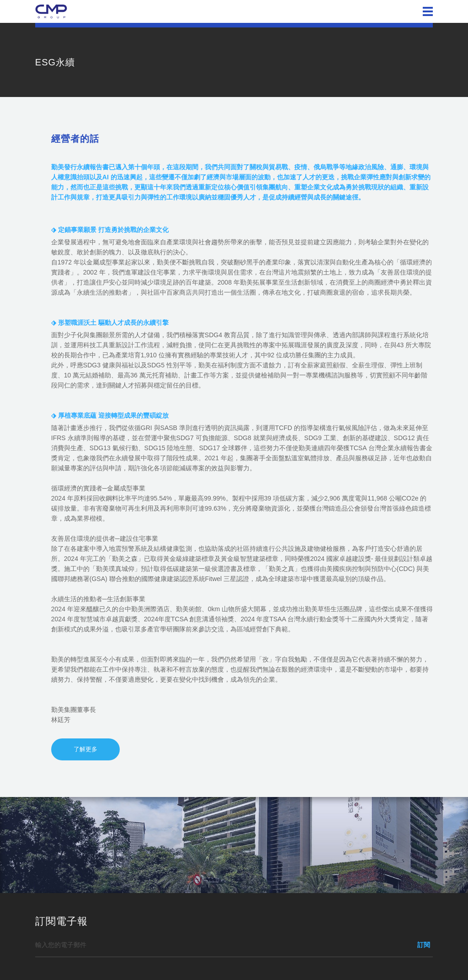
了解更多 (85, 749)
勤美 (51, 11)
